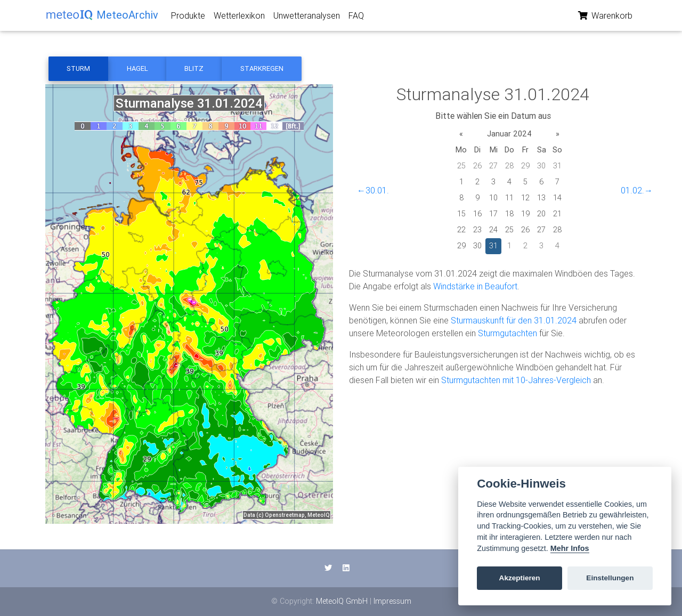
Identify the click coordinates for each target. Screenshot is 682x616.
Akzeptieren (520, 578)
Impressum (392, 601)
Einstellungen (610, 578)
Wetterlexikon (239, 18)
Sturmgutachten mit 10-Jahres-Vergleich (516, 380)
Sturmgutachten (508, 333)
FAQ (356, 18)
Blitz (194, 68)
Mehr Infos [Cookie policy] (570, 548)
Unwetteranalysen (307, 18)
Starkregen (262, 68)
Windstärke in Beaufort (475, 286)
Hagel (137, 68)
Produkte (188, 18)
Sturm (78, 68)
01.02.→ (637, 190)
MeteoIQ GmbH (342, 601)
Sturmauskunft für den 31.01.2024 (514, 320)
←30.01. (373, 190)
